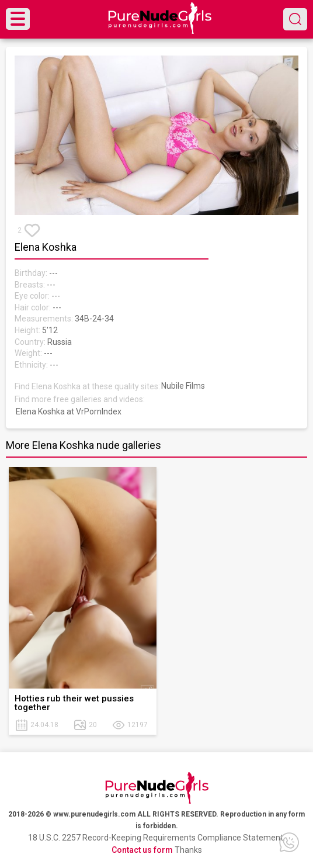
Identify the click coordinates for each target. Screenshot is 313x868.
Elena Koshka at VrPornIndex (69, 411)
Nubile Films (183, 386)
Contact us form (142, 850)
